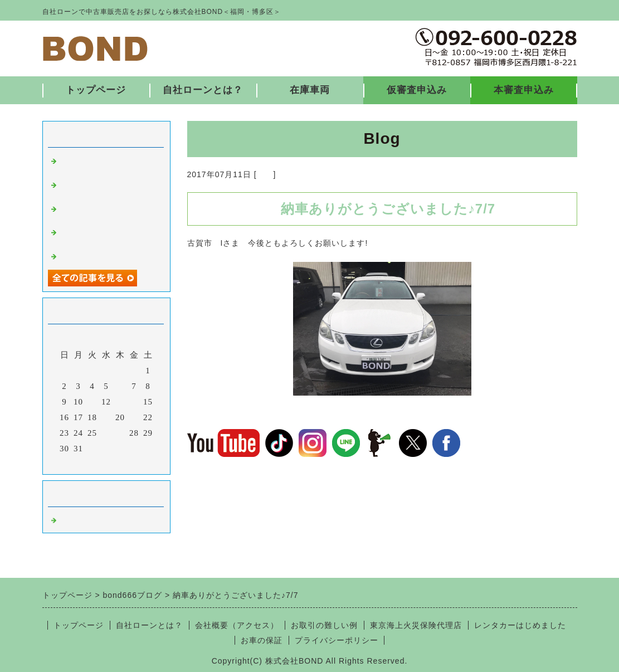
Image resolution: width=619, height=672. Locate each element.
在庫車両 (310, 90)
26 (106, 433)
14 (134, 402)
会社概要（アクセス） (237, 625)
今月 (106, 463)
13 (120, 402)
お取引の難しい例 (324, 625)
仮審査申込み (417, 90)
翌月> (129, 463)
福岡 (265, 174)
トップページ (96, 90)
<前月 (83, 463)
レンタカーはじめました (520, 625)
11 (92, 402)
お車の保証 (262, 640)
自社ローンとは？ (203, 90)
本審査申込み (524, 90)
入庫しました (86, 255)
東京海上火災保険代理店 (416, 625)
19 (106, 417)
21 (134, 417)
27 (120, 433)
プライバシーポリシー (337, 640)
